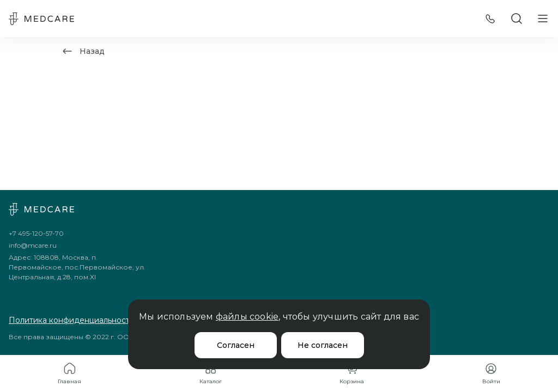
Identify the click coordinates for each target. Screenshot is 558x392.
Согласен (236, 345)
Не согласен (323, 345)
